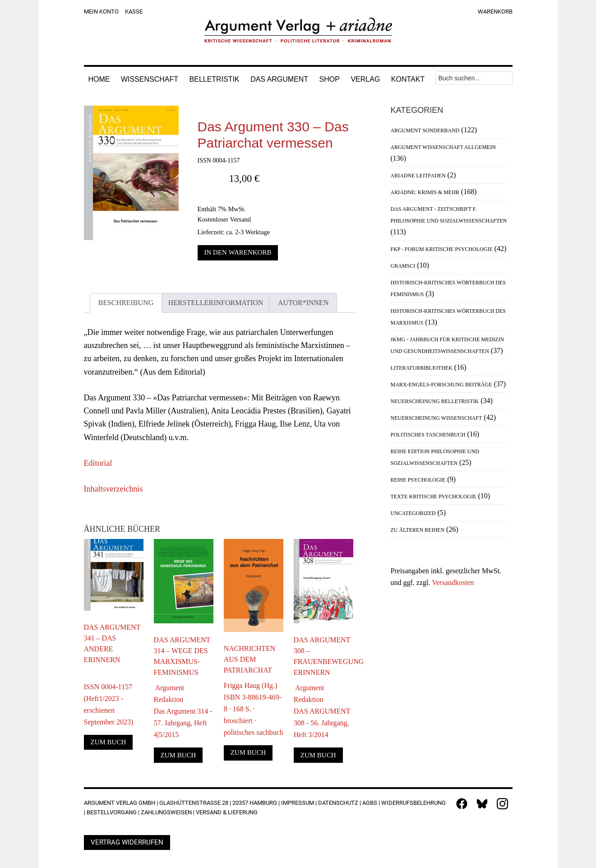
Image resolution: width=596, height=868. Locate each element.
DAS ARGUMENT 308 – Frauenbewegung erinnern (323, 656)
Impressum (298, 803)
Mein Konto (101, 12)
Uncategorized (413, 513)
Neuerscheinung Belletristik (435, 401)
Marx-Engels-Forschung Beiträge (441, 385)
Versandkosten (453, 583)
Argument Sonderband (425, 130)
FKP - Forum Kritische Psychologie (442, 249)
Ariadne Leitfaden (418, 176)
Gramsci (403, 266)
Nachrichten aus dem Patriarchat (250, 659)
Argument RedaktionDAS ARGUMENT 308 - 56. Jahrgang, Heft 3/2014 (322, 711)
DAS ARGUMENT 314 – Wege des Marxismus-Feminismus (182, 656)
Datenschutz (338, 803)
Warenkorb (495, 12)
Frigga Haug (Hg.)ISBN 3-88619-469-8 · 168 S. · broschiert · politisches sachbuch (254, 709)
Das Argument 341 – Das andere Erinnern (112, 643)
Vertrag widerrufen (127, 842)
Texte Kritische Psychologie (434, 497)
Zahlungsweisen (166, 812)
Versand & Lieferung (227, 812)
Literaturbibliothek (422, 368)
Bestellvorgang (112, 812)
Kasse (134, 12)
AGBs (370, 803)
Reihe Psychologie (418, 480)
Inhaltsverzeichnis (113, 489)
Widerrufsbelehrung (414, 803)
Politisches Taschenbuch (428, 435)
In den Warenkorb (238, 252)
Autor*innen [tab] (303, 303)
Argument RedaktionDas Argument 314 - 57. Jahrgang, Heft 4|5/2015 (183, 711)
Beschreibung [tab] (126, 303)
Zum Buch (109, 742)
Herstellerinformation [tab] (216, 303)
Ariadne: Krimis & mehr (425, 192)
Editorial (98, 463)
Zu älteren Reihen (418, 530)
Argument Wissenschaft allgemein (443, 147)
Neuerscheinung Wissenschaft (437, 418)
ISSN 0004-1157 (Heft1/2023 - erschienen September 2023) (109, 699)
